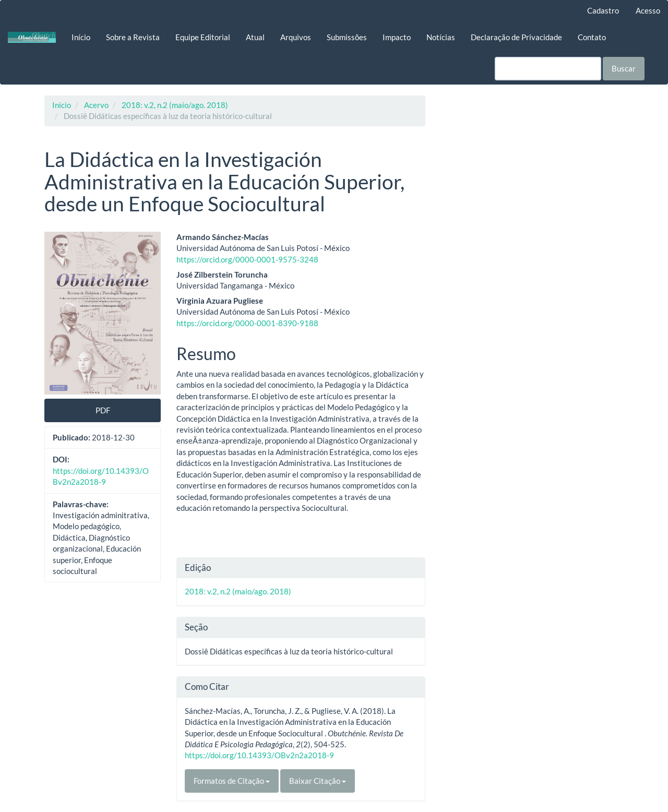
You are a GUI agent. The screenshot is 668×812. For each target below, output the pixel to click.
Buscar (624, 68)
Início (81, 37)
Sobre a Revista (133, 37)
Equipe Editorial (203, 37)
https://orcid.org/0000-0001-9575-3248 (247, 259)
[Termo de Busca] (548, 69)
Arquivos (296, 37)
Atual (255, 37)
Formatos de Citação (232, 781)
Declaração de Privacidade (516, 37)
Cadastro (603, 10)
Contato (592, 37)
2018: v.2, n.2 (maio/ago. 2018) (175, 105)
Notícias (441, 37)
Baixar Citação (318, 781)
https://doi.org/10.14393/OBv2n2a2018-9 (259, 755)
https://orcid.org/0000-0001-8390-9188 (247, 323)
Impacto (397, 37)
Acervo (96, 105)
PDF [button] (103, 410)
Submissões (347, 37)
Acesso (648, 10)
